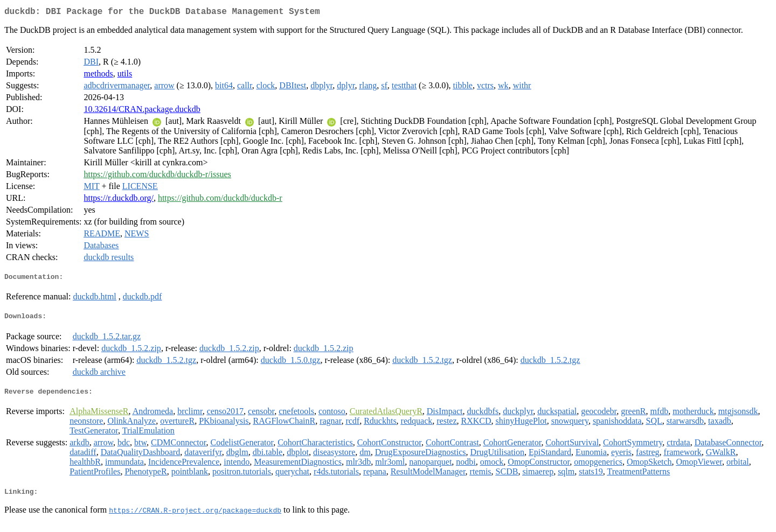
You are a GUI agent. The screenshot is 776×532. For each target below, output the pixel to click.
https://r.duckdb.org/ (118, 200)
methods (98, 76)
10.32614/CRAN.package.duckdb (142, 111)
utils (125, 76)
